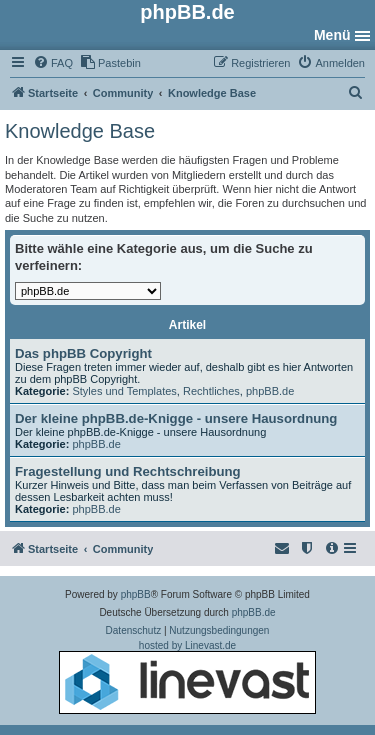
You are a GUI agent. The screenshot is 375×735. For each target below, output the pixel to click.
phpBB (136, 594)
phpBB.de (270, 391)
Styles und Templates (124, 391)
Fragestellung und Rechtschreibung (128, 471)
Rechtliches (211, 391)
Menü (332, 35)
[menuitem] (53, 63)
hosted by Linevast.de (187, 677)
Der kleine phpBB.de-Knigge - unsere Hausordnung (176, 418)
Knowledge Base (80, 131)
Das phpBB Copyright (83, 353)
